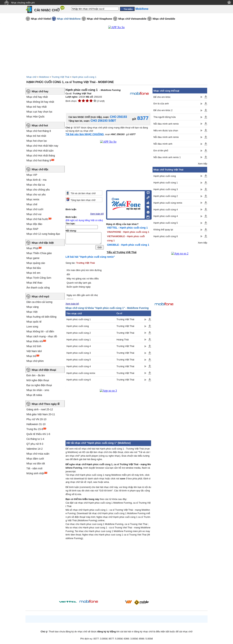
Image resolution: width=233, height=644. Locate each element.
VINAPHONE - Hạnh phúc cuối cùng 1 (128, 232)
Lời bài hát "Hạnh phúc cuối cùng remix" (90, 257)
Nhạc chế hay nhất (37, 97)
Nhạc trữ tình (34, 346)
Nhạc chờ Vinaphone (99, 19)
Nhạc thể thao (34, 283)
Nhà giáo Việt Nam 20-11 (41, 414)
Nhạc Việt (32, 312)
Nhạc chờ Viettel (41, 19)
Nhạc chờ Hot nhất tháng (41, 156)
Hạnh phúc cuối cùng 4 (79, 346)
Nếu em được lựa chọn (166, 130)
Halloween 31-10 (36, 424)
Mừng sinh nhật (35, 473)
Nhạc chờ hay (40, 91)
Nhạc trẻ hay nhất (36, 107)
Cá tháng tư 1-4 (35, 439)
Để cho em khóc (162, 97)
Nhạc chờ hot (40, 125)
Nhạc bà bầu (34, 268)
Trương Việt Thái (60, 77)
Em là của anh (161, 104)
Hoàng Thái (123, 340)
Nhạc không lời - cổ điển (40, 331)
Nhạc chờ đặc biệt (43, 243)
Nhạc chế (32, 204)
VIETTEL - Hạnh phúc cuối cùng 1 (127, 228)
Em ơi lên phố (161, 151)
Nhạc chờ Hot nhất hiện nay (42, 146)
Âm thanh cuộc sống (38, 288)
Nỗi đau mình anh (163, 144)
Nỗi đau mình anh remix (166, 124)
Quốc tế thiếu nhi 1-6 (38, 434)
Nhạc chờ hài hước (37, 219)
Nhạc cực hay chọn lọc (39, 112)
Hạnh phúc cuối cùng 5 (79, 360)
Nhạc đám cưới (35, 459)
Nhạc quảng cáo (36, 263)
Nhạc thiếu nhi (35, 341)
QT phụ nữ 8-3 (35, 444)
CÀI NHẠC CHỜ (47, 10)
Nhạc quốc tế (34, 322)
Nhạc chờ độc (40, 169)
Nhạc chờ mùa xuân (38, 454)
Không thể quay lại (163, 230)
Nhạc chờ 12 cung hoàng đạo (43, 234)
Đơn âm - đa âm (36, 375)
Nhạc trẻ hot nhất (36, 136)
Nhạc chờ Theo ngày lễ (46, 404)
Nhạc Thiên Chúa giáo (39, 253)
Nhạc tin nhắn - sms (38, 390)
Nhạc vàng (32, 307)
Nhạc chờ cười (35, 209)
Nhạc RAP (32, 229)
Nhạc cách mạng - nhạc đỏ (42, 336)
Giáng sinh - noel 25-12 (40, 409)
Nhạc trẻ (31, 356)
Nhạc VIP (32, 175)
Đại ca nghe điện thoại (39, 385)
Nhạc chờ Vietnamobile (132, 19)
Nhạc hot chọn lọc (37, 141)
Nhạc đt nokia (34, 395)
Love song (32, 327)
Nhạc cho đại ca (36, 185)
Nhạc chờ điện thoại (44, 370)
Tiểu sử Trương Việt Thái (122, 252)
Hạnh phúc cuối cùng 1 (84, 77)
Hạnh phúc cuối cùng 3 (79, 353)
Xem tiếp (203, 164)
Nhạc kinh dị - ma (36, 180)
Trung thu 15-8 (35, 429)
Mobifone (44, 77)
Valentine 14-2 (34, 449)
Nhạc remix (33, 199)
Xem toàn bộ (97, 214)
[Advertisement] (108, 571)
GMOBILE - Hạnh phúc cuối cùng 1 (128, 245)
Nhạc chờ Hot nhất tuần (40, 151)
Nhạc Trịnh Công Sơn (39, 278)
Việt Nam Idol (34, 351)
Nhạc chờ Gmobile (164, 19)
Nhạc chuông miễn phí (23, 3)
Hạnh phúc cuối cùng (78, 326)
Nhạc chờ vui (34, 214)
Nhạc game (33, 258)
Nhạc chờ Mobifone (69, 19)
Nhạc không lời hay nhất (40, 102)
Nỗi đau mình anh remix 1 (167, 157)
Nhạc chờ (31, 77)
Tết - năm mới (34, 468)
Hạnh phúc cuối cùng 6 (79, 380)
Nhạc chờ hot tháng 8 (39, 131)
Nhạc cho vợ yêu (36, 195)
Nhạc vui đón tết (36, 464)
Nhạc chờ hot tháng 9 (39, 160)
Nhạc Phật (32, 248)
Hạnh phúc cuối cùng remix (81, 373)
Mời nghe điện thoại (38, 380)
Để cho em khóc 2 (163, 110)
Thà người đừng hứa (165, 117)
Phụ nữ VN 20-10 (36, 419)
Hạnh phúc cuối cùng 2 (79, 333)
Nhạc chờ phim (35, 361)
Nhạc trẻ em (33, 273)
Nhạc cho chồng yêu (38, 190)
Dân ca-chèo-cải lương (39, 302)
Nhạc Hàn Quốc (35, 117)
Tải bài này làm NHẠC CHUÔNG (85, 134)
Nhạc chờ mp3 (40, 297)
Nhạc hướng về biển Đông (41, 317)
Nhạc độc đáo (34, 224)
